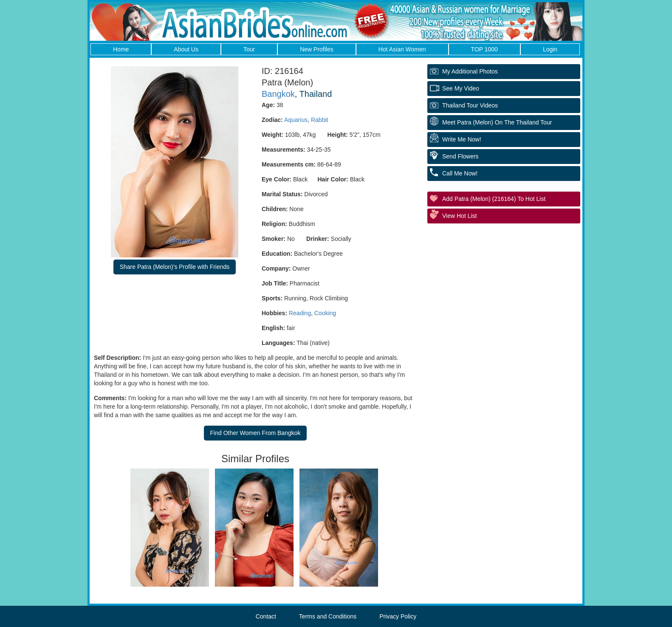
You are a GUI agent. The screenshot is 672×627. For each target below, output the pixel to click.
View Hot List (459, 216)
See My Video (461, 88)
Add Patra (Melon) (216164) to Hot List (494, 199)
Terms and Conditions (328, 616)
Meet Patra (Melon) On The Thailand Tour (497, 122)
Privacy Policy (398, 616)
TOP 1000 (484, 49)
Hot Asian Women (402, 49)
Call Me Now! (460, 173)
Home (121, 49)
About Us (186, 49)
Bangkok (278, 94)
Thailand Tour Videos (470, 105)
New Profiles (317, 49)
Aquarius (296, 120)
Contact (266, 616)
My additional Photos (470, 71)
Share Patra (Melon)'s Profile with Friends (175, 267)
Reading (300, 313)
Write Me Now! (462, 139)
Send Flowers (460, 156)
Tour (249, 49)
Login (550, 49)
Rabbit (319, 120)
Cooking (325, 313)
